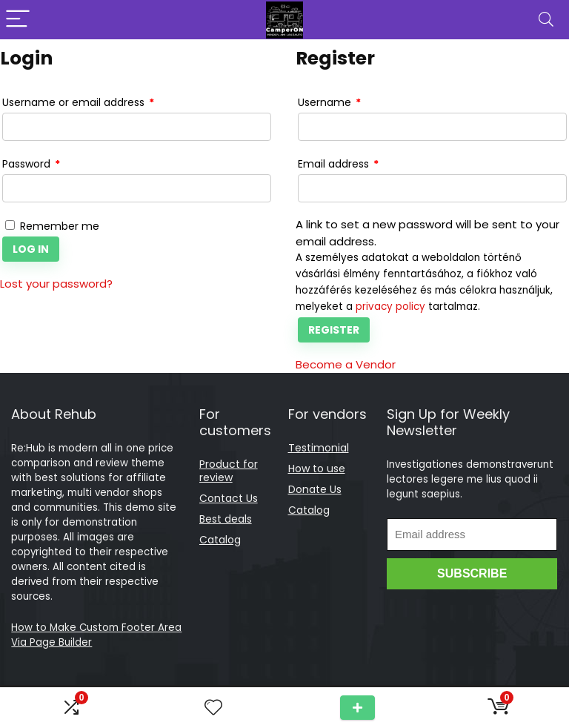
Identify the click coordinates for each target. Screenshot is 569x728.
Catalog (220, 540)
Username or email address (78, 103)
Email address (338, 164)
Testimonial (319, 448)
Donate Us (315, 489)
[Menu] (18, 20)
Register (334, 330)
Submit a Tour (357, 708)
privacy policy (390, 307)
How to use (317, 469)
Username (329, 103)
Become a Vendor (346, 364)
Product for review (229, 471)
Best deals (226, 519)
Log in (31, 249)
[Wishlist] (213, 708)
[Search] (546, 20)
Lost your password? (56, 284)
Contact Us (229, 498)
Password (31, 164)
